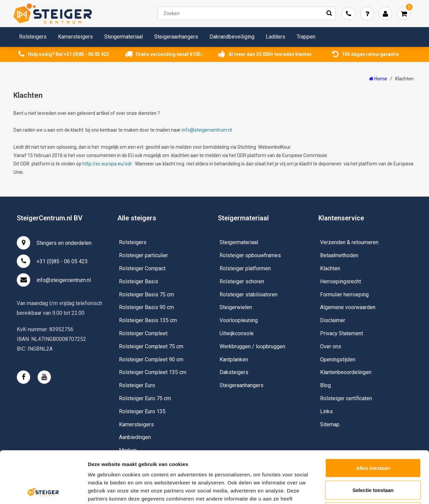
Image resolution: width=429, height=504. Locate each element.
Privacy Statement (342, 333)
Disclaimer (333, 320)
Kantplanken (234, 359)
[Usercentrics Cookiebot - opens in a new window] (43, 491)
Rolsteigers (33, 37)
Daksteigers (234, 372)
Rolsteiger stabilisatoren (249, 295)
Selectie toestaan (373, 438)
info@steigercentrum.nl (207, 130)
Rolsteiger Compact (142, 268)
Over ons (331, 346)
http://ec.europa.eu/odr (107, 164)
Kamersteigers (75, 37)
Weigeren (373, 460)
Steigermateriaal (124, 37)
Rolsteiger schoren (242, 281)
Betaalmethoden (339, 255)
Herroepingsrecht (341, 281)
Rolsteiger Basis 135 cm (148, 320)
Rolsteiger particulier (143, 255)
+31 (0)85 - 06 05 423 (52, 261)
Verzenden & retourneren (349, 242)
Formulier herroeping (344, 295)
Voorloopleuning (239, 320)
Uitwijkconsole (237, 333)
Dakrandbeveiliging (232, 37)
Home (378, 79)
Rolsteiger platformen (245, 268)
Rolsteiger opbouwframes (250, 255)
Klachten (404, 79)
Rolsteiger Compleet (143, 333)
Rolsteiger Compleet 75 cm (151, 346)
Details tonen (362, 491)
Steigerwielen (236, 307)
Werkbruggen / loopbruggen (252, 346)
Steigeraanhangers (176, 37)
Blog (325, 385)
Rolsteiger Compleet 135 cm (153, 372)
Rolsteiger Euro (137, 385)
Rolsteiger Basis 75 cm (146, 295)
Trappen (306, 37)
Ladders (275, 37)
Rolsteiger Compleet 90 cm (151, 359)
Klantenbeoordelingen (346, 372)
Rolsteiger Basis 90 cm (146, 307)
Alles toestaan (373, 416)
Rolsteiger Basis (139, 281)
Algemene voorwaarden (348, 307)
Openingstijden (338, 359)
